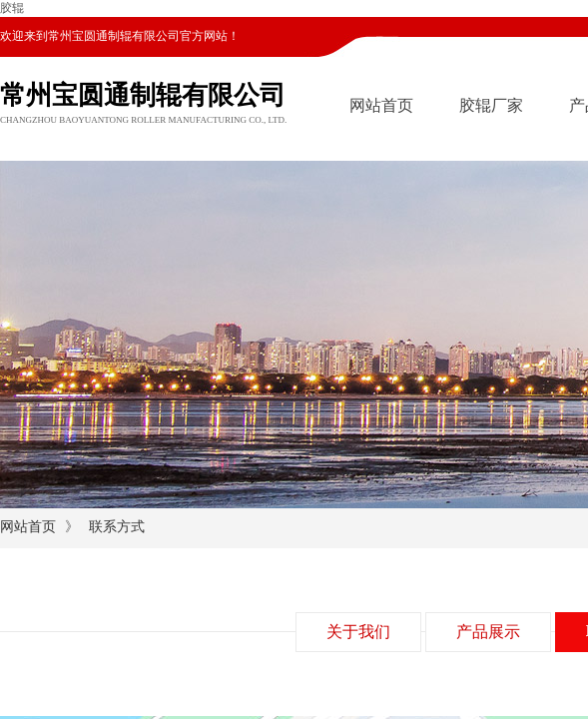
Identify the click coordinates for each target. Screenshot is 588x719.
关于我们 (358, 632)
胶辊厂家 (491, 105)
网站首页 (381, 105)
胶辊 (12, 8)
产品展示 (488, 632)
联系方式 (117, 527)
